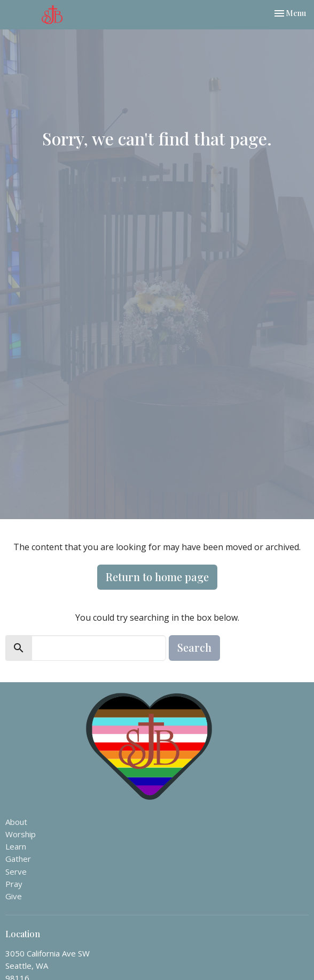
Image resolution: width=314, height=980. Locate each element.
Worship (21, 834)
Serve (16, 871)
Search (194, 647)
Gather (18, 859)
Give (14, 896)
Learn (16, 846)
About (16, 822)
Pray (14, 884)
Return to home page (157, 577)
